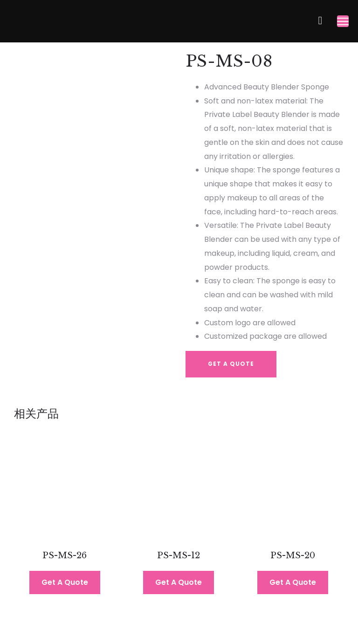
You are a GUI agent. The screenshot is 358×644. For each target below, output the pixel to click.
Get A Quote (231, 364)
